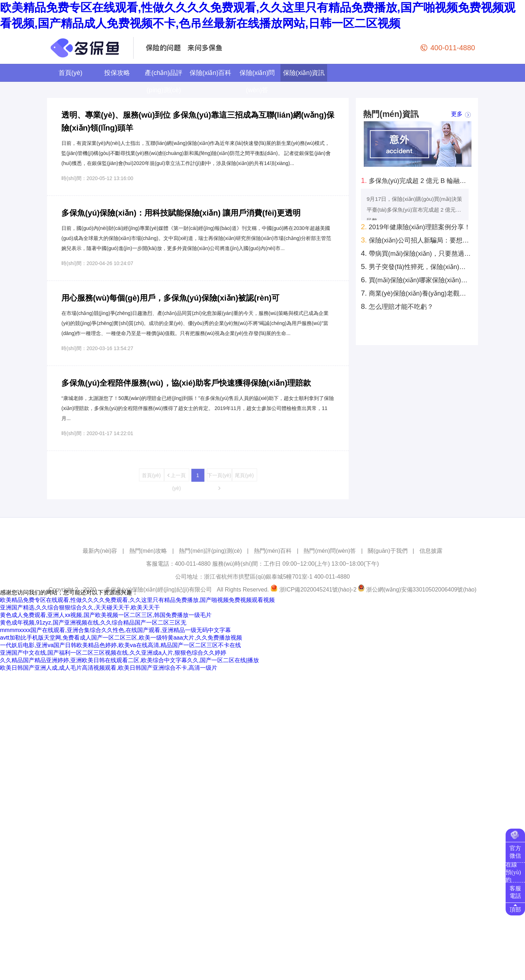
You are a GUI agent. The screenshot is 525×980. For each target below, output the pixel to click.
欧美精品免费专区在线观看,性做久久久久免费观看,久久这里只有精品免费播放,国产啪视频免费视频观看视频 (137, 600)
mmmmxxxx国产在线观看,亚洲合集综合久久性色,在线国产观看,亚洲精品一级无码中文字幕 (115, 630)
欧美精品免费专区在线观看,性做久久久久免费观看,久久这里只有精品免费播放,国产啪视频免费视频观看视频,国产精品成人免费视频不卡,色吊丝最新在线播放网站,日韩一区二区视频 (258, 15)
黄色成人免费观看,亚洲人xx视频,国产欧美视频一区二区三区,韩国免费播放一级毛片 (106, 615)
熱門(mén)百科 (273, 551)
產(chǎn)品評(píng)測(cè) (164, 81)
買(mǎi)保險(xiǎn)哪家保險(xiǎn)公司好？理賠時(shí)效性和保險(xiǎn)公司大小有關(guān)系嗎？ (416, 280)
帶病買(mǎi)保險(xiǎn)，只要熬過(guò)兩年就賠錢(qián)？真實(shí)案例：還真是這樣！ (416, 253)
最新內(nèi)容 (100, 551)
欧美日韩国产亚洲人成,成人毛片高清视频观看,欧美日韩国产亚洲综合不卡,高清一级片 (109, 668)
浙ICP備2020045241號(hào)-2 (318, 590)
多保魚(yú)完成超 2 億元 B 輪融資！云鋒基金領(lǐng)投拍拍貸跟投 (416, 180)
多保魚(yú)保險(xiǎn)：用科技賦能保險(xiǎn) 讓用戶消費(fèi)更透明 (181, 213)
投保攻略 (117, 73)
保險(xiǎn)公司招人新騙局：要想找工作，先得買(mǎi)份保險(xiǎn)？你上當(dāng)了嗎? (416, 240)
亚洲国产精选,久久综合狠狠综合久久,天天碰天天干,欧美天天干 (80, 607)
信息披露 (431, 551)
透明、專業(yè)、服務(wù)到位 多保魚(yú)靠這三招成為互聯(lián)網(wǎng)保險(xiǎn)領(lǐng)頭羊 (198, 121)
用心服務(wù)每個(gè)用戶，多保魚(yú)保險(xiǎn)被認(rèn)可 (170, 298)
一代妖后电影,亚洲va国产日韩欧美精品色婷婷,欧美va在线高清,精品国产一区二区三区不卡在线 (120, 645)
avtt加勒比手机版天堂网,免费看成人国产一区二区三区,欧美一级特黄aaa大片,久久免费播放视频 (121, 638)
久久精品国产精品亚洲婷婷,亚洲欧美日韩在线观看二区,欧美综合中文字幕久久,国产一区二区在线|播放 (130, 660)
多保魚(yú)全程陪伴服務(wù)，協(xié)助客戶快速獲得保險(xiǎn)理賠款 (186, 383)
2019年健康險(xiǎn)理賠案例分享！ (416, 227)
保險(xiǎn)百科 (211, 73)
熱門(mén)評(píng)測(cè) (210, 551)
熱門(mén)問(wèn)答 (330, 551)
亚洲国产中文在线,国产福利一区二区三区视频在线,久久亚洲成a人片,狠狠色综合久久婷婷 (113, 653)
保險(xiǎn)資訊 (304, 73)
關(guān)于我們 (387, 551)
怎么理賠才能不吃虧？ (397, 306)
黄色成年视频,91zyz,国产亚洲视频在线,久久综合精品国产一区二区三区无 (93, 623)
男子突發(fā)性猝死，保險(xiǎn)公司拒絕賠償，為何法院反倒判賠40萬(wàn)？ (416, 267)
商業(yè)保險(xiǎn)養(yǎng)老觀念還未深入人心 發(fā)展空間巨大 (416, 293)
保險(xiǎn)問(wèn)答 (257, 81)
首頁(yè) (71, 73)
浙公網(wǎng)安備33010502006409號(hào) (421, 590)
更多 (457, 114)
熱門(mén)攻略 (148, 551)
